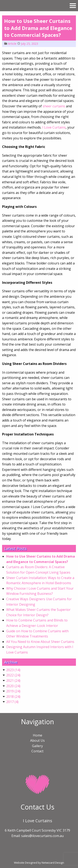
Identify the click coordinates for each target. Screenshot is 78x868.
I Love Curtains (54, 127)
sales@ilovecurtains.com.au (42, 836)
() (13, 670)
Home (38, 735)
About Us (37, 740)
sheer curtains (54, 106)
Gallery (37, 746)
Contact (37, 751)
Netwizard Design (53, 863)
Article (12, 44)
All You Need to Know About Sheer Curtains (40, 642)
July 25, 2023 (30, 44)
